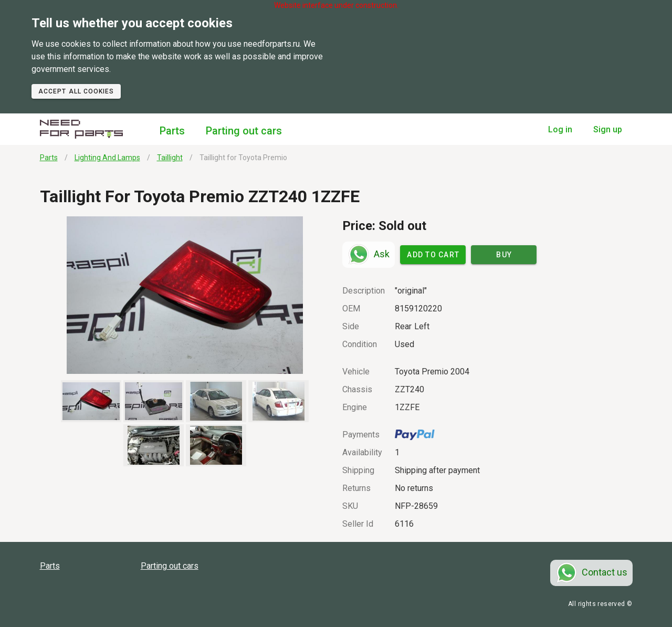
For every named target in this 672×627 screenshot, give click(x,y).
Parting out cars (244, 131)
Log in (560, 129)
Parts (172, 131)
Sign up (608, 129)
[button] (185, 295)
